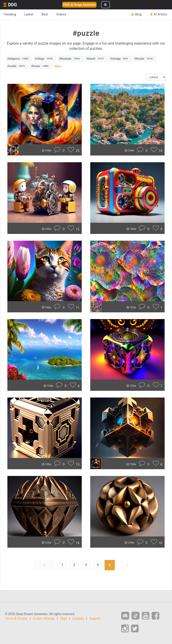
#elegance (19, 59)
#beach (96, 59)
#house (41, 66)
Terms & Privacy (16, 618)
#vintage (120, 59)
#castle (17, 66)
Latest (29, 14)
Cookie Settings (44, 618)
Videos (62, 14)
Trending (10, 14)
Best (45, 14)
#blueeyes (71, 59)
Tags (63, 618)
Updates (78, 618)
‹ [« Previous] (44, 565)
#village (45, 59)
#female (145, 59)
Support (95, 618)
